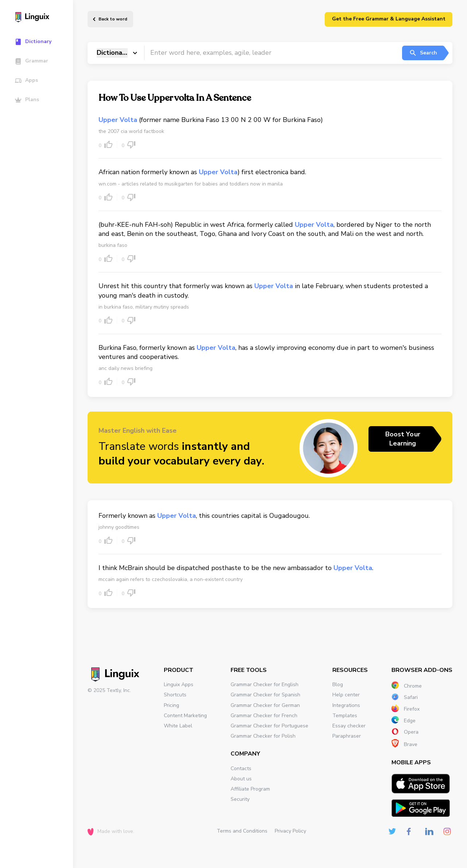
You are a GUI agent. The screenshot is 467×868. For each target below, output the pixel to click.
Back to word (113, 19)
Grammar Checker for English (265, 685)
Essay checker (349, 726)
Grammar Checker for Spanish (265, 695)
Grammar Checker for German (265, 705)
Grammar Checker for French (264, 716)
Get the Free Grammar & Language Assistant (389, 19)
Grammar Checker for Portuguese (269, 726)
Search (423, 53)
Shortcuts (175, 695)
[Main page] (40, 18)
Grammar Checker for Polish (263, 736)
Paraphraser (347, 736)
